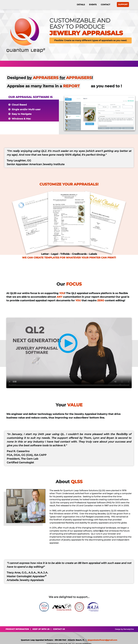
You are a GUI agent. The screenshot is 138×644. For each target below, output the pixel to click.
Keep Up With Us (41, 629)
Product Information (17, 629)
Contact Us (59, 629)
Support (123, 4)
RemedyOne (129, 629)
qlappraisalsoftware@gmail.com (102, 640)
